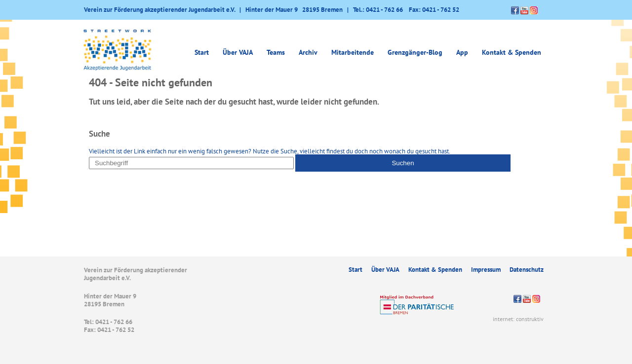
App (462, 52)
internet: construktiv (518, 319)
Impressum (486, 270)
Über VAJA (238, 52)
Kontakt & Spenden (512, 52)
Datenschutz (527, 270)
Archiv (308, 52)
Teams (276, 52)
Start (202, 52)
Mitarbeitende (353, 52)
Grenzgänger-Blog (415, 52)
